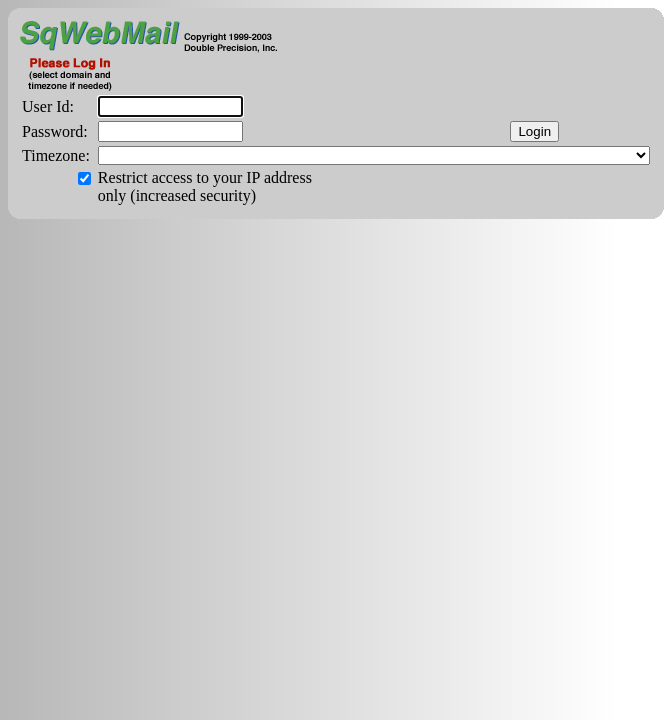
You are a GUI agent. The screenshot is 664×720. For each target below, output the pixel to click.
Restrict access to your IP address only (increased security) (205, 186)
